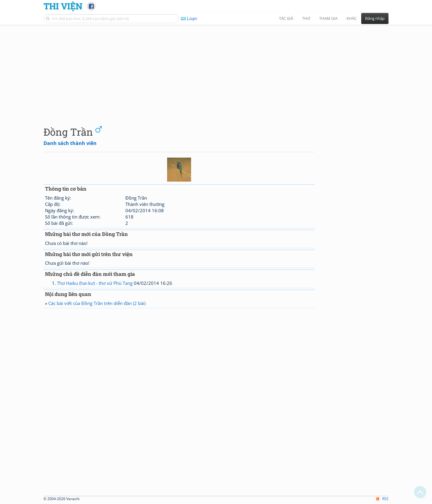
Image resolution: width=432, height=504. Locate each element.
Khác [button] (352, 18)
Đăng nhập (375, 18)
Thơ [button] (306, 18)
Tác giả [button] (286, 18)
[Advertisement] (216, 71)
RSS (382, 499)
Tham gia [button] (328, 18)
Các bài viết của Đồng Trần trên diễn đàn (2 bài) (97, 303)
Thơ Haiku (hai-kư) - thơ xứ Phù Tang (95, 283)
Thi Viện (63, 6)
